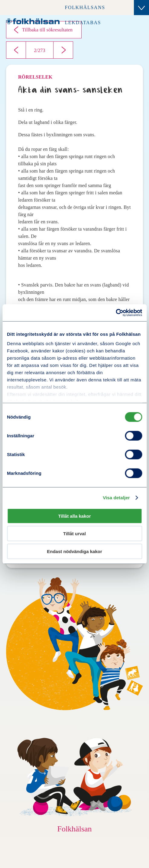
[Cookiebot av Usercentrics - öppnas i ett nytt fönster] (116, 313)
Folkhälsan (74, 829)
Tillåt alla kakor (74, 516)
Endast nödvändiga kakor (74, 551)
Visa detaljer (116, 498)
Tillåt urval (74, 534)
